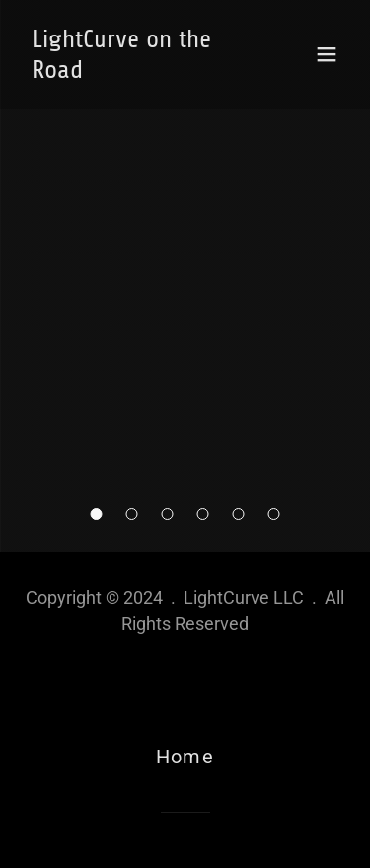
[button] (97, 514)
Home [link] (185, 757)
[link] (137, 71)
